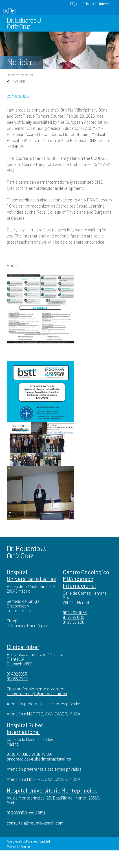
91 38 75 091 (42, 754)
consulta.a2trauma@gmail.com (35, 823)
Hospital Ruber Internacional (25, 728)
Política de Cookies (19, 846)
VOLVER (16, 82)
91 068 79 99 (17, 679)
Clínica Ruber (23, 647)
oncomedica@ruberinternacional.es (39, 759)
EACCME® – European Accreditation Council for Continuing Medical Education (56, 134)
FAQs (74, 4)
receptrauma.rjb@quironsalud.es (37, 693)
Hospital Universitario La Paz (31, 575)
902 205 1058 (75, 613)
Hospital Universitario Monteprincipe (52, 790)
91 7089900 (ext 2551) (26, 813)
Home (12, 265)
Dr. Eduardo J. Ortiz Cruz (25, 23)
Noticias (27, 75)
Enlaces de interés (96, 4)
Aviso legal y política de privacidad (28, 841)
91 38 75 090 (18, 754)
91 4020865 (17, 674)
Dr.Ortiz (12, 75)
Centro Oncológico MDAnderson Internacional (86, 579)
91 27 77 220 (74, 622)
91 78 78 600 (74, 617)
